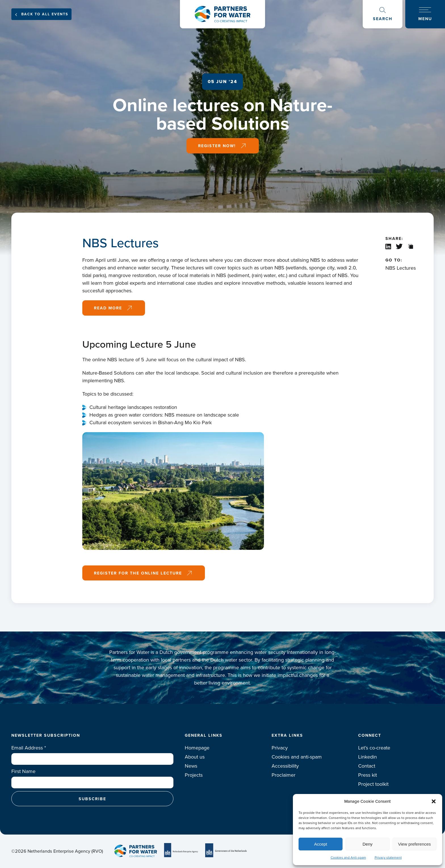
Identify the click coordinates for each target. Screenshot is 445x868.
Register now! (217, 146)
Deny (367, 844)
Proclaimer (284, 775)
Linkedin (368, 757)
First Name (23, 771)
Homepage (197, 748)
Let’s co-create (374, 748)
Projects (194, 775)
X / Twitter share (400, 246)
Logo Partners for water (222, 14)
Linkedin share (389, 246)
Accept (321, 844)
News (191, 766)
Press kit (368, 775)
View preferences (415, 844)
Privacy (280, 748)
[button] (434, 801)
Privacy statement (388, 858)
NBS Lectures (401, 268)
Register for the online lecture (138, 573)
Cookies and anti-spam (297, 757)
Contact (367, 766)
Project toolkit (373, 784)
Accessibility (285, 766)
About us (195, 757)
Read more (108, 308)
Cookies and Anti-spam (348, 858)
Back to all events (45, 14)
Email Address (29, 748)
